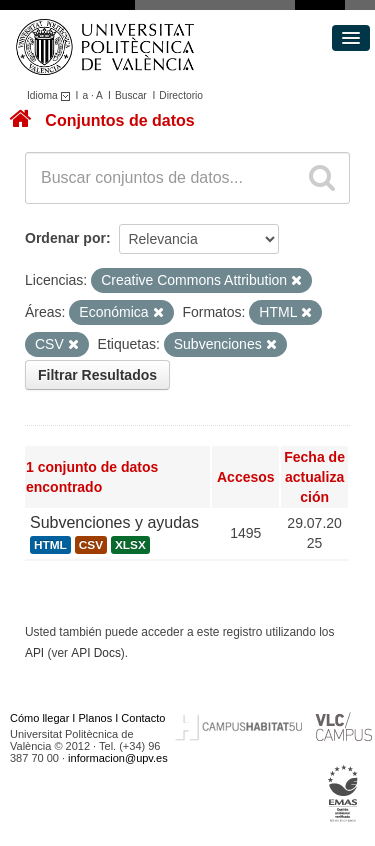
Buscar (131, 95)
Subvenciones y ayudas (114, 522)
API (34, 653)
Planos (96, 718)
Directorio (181, 95)
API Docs (96, 653)
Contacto (143, 718)
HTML (50, 545)
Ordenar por (65, 238)
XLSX (130, 545)
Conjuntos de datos (119, 120)
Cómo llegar (39, 718)
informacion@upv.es (118, 758)
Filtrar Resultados (97, 375)
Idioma (51, 95)
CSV (91, 545)
